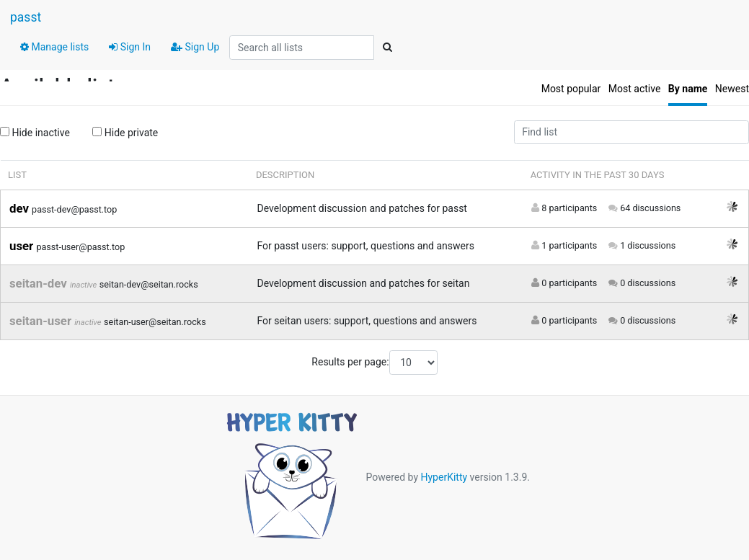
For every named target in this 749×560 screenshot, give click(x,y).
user (23, 246)
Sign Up (195, 47)
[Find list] (631, 133)
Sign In (130, 47)
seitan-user (42, 321)
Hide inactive (35, 133)
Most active (635, 89)
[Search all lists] (302, 48)
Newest (732, 89)
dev (21, 208)
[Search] (387, 48)
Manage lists (54, 47)
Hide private (125, 133)
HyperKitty (444, 476)
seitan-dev (40, 283)
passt (26, 17)
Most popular (571, 89)
